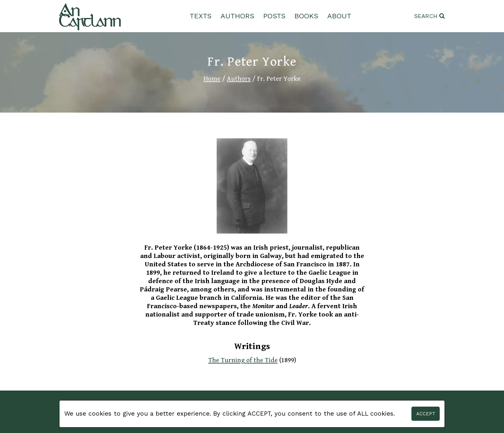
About (339, 16)
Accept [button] (426, 414)
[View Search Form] (429, 16)
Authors (237, 16)
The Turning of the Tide (243, 360)
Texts (201, 16)
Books (306, 16)
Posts (274, 16)
